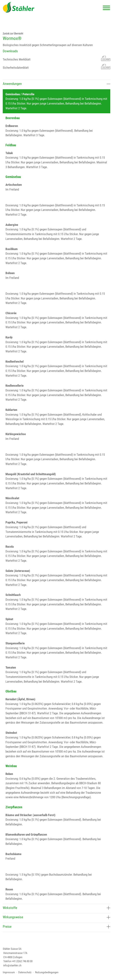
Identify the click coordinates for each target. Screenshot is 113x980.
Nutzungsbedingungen (47, 972)
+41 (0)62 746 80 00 (22, 961)
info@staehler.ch (12, 965)
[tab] (56, 84)
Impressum (9, 972)
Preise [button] (56, 927)
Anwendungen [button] (56, 84)
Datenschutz (25, 972)
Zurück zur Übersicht (13, 34)
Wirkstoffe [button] (56, 908)
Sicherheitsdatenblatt (56, 67)
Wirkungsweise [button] (56, 917)
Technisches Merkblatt (56, 58)
